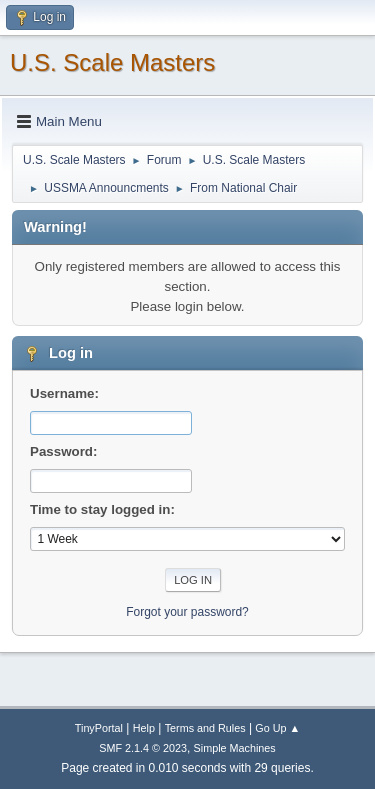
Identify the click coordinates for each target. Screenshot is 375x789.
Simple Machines (235, 748)
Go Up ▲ (277, 728)
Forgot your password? (187, 612)
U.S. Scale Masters (112, 62)
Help (144, 728)
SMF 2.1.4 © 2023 (143, 748)
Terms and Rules (205, 728)
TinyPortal (99, 728)
